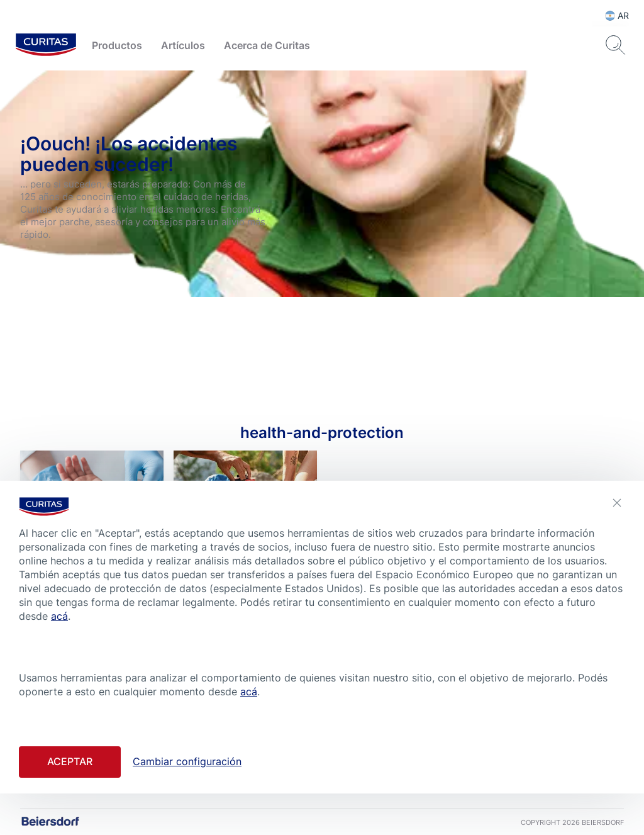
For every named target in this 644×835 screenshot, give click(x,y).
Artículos (183, 45)
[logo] (46, 45)
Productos (117, 45)
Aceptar (70, 761)
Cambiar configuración (187, 761)
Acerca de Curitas (267, 45)
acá (59, 616)
